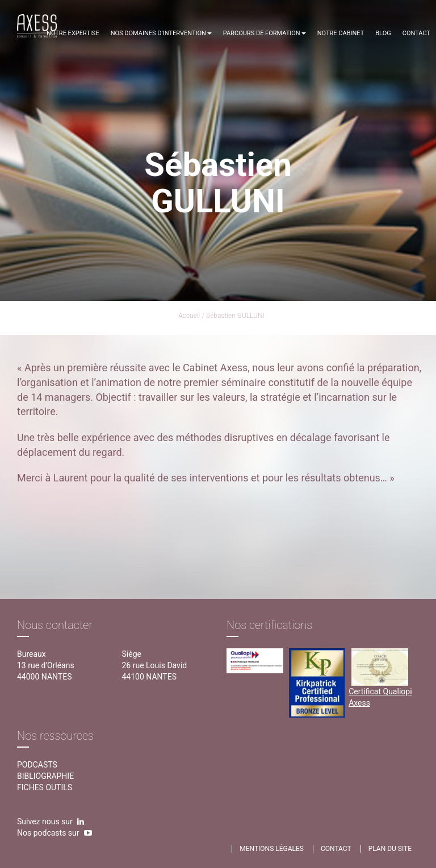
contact (336, 849)
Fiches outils (45, 787)
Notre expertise (73, 33)
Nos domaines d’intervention (161, 33)
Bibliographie (45, 776)
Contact (416, 33)
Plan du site (390, 849)
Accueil (189, 316)
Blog (383, 33)
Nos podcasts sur (54, 833)
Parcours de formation (265, 33)
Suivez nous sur (51, 821)
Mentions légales (272, 849)
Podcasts (37, 765)
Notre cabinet (341, 33)
